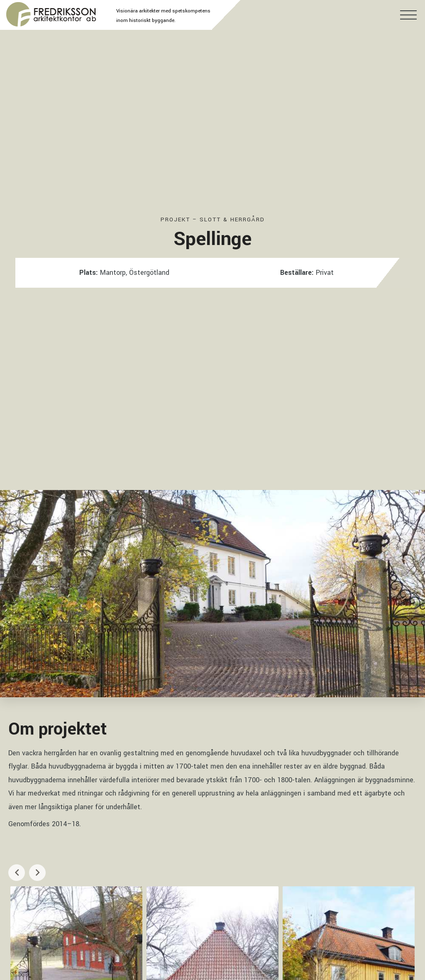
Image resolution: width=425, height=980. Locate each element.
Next (37, 872)
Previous (17, 872)
